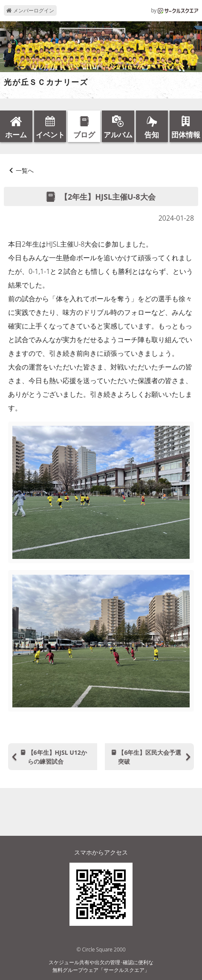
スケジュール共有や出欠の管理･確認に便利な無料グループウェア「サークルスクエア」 (101, 966)
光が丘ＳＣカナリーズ (46, 82)
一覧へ (25, 170)
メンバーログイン (30, 10)
